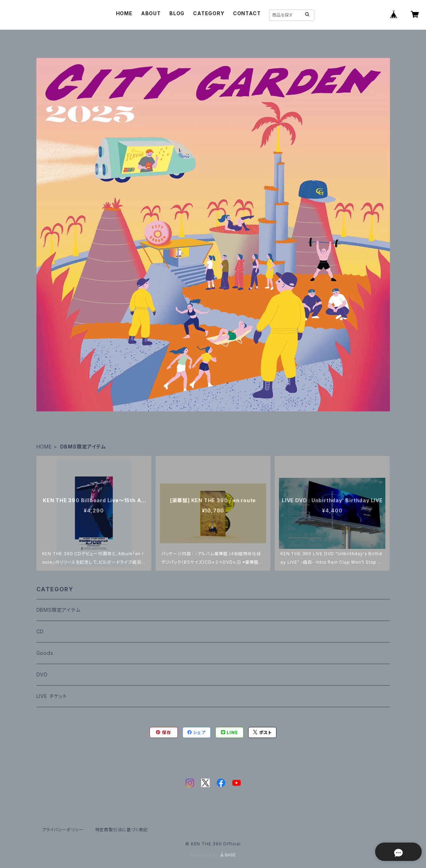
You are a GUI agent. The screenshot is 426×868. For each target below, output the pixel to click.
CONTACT (247, 13)
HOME (124, 13)
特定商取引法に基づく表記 (122, 830)
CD (40, 631)
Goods (45, 653)
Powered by (213, 855)
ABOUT (151, 13)
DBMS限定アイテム (59, 610)
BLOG (177, 13)
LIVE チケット (52, 696)
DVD (42, 675)
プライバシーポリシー (63, 830)
